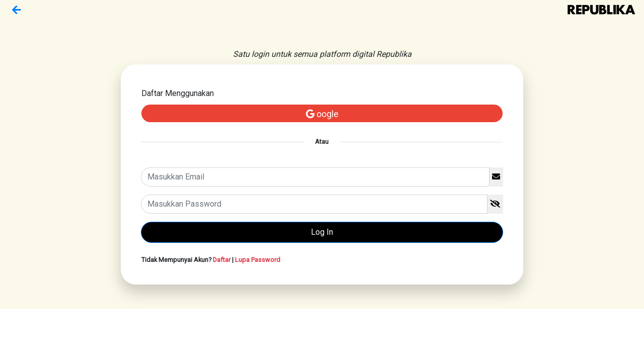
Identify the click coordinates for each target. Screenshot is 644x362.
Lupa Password (258, 260)
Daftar (222, 260)
